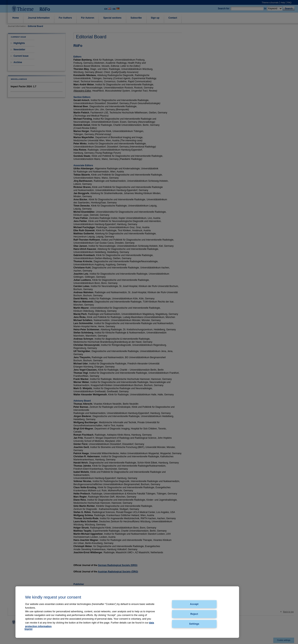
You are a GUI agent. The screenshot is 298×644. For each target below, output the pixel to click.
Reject (194, 614)
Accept (194, 604)
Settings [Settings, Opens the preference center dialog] (194, 624)
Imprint (29, 629)
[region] (127, 612)
